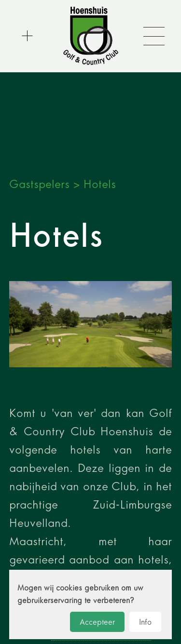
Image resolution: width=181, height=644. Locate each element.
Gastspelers (39, 184)
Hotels (100, 184)
